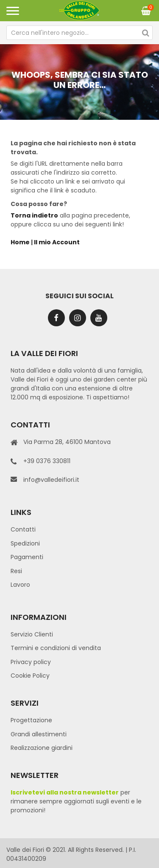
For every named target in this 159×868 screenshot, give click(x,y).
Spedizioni (25, 543)
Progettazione (31, 720)
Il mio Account (57, 242)
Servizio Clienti (32, 634)
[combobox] (79, 33)
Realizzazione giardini (42, 748)
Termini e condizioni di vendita (56, 648)
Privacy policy (31, 662)
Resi (16, 571)
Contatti (23, 529)
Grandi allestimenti (39, 734)
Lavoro (20, 585)
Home (20, 242)
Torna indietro (34, 215)
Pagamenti (27, 557)
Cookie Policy (30, 676)
